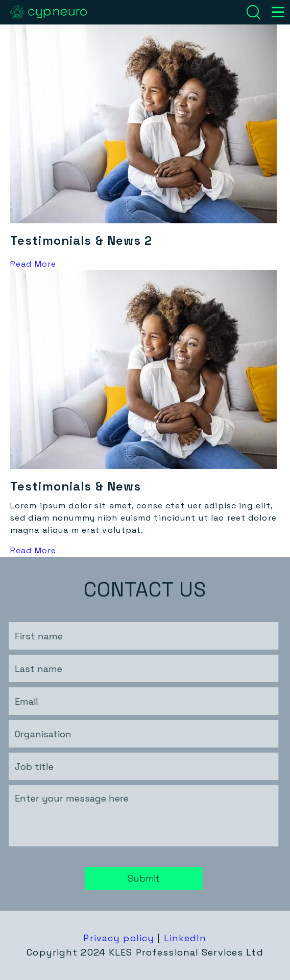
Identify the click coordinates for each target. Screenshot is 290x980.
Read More (33, 264)
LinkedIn (185, 938)
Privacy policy (119, 938)
